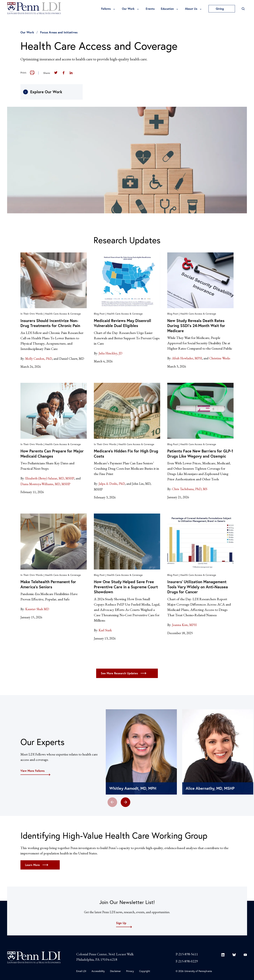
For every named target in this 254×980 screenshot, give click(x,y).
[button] (125, 802)
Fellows (106, 9)
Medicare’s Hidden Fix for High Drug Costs (126, 453)
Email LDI (81, 971)
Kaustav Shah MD (37, 609)
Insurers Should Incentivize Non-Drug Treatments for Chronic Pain (50, 323)
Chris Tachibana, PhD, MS (190, 489)
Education (167, 9)
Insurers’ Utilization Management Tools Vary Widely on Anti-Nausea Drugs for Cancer (198, 587)
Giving (222, 9)
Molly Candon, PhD (39, 359)
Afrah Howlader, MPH (187, 358)
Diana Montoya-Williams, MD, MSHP (45, 484)
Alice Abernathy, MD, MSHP (210, 788)
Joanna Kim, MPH (184, 625)
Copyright (145, 971)
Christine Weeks (220, 358)
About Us (191, 9)
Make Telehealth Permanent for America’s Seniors (48, 584)
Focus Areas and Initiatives (59, 32)
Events (150, 9)
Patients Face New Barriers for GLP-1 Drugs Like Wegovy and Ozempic (200, 453)
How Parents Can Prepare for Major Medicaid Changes (52, 453)
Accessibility (98, 971)
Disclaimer (115, 971)
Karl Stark (105, 630)
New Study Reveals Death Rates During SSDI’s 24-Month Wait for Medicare (196, 326)
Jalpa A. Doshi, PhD (112, 484)
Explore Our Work (43, 92)
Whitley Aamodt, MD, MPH (133, 788)
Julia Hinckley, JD (110, 353)
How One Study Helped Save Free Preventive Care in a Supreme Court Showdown (126, 587)
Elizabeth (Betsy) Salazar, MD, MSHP (50, 478)
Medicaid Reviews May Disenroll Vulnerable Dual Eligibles (122, 323)
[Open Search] (243, 9)
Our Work (128, 9)
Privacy (130, 971)
